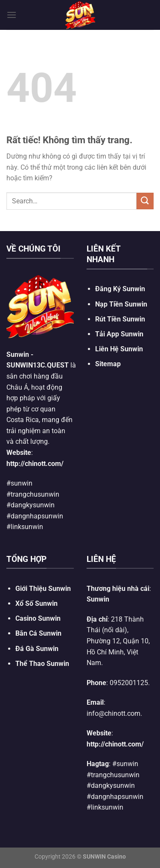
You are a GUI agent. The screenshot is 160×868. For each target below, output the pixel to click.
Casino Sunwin (38, 618)
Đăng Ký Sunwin (120, 289)
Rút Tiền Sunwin (120, 319)
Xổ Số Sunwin (36, 603)
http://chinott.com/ (35, 464)
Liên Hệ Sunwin (119, 349)
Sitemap (108, 364)
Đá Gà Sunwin (37, 649)
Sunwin (18, 354)
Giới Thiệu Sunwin (43, 589)
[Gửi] (145, 201)
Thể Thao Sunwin (42, 664)
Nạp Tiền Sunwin (121, 304)
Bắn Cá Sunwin (38, 633)
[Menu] (12, 15)
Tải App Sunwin (119, 334)
